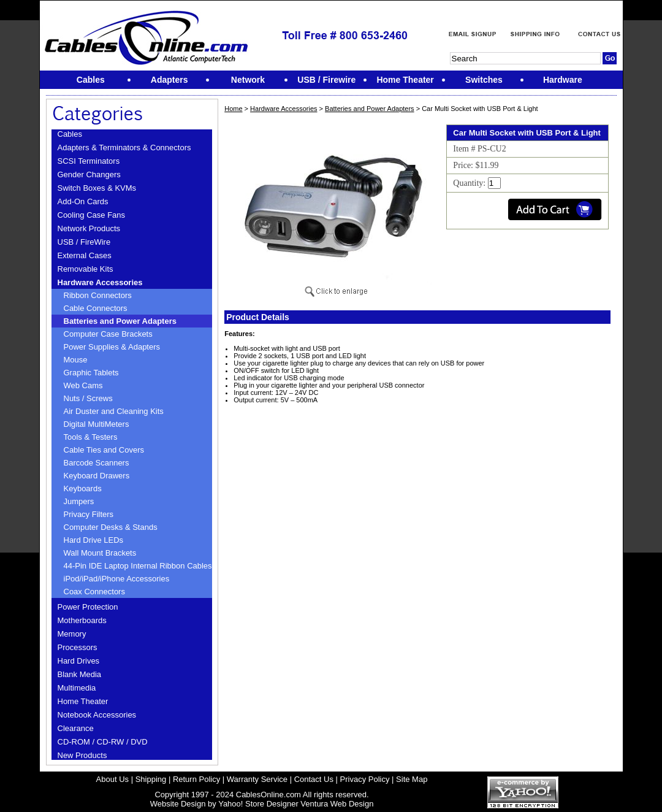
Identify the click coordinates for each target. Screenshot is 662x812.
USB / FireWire (84, 242)
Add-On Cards (83, 201)
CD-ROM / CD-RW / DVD (103, 742)
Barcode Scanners (97, 463)
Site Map (412, 779)
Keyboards (83, 488)
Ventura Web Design (337, 804)
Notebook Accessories (97, 715)
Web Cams (83, 385)
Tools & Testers (91, 437)
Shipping (151, 779)
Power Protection (88, 607)
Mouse (76, 360)
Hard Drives (79, 661)
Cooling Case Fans (92, 215)
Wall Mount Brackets (100, 553)
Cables (70, 134)
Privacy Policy (365, 779)
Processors (78, 647)
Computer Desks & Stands (111, 527)
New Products (82, 755)
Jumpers (79, 501)
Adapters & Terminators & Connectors (124, 147)
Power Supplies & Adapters (112, 347)
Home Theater (83, 701)
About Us (112, 779)
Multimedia (77, 688)
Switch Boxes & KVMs (97, 188)
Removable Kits (86, 269)
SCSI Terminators (89, 161)
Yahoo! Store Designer (258, 804)
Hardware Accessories (100, 282)
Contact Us (314, 779)
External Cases (85, 255)
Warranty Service (257, 779)
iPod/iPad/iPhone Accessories (117, 579)
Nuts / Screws (88, 398)
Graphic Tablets (91, 373)
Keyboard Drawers (97, 476)
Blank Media (80, 674)
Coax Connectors (94, 592)
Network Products (89, 228)
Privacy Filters (89, 514)
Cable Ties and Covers (104, 450)
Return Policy (196, 779)
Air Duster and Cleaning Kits (114, 411)
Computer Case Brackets (108, 334)
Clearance (76, 728)
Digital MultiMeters (97, 424)
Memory (72, 634)
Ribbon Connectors (98, 295)
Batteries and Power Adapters (120, 321)
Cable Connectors (96, 308)
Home (233, 109)
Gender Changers (89, 174)
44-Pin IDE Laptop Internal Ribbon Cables (138, 566)
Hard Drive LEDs (94, 540)
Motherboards (82, 620)
